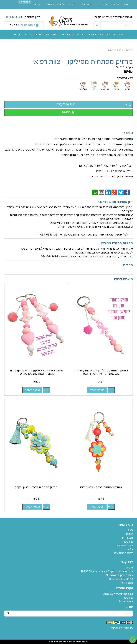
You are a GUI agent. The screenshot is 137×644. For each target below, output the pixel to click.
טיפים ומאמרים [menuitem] (124, 545)
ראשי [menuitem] (127, 4)
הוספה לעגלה (66, 104)
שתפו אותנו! (126, 601)
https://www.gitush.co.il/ (118, 594)
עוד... (129, 607)
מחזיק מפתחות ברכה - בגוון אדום (101, 487)
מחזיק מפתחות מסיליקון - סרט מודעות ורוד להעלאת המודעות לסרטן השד (101, 372)
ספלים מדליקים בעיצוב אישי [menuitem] (106, 34)
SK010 (120, 67)
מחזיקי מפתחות (116, 50)
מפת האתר (125, 525)
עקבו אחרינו (124, 588)
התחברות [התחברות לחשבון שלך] (24, 2)
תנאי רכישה (126, 583)
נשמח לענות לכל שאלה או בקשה (113, 17)
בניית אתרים (54, 642)
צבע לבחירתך (125, 78)
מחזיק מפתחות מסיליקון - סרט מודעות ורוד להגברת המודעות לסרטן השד (36, 372)
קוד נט (63, 642)
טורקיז (116, 89)
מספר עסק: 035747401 (119, 575)
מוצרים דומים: (123, 279)
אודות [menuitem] (116, 4)
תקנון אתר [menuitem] (87, 4)
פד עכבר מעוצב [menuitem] (73, 34)
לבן (94, 89)
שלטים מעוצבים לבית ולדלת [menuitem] (41, 34)
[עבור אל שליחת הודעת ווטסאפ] (133, 640)
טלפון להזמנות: (24, 17)
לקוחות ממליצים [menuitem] (55, 4)
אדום (127, 89)
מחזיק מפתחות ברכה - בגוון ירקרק (36, 487)
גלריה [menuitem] (72, 4)
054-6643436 (15, 17)
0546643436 (117, 579)
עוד (17, 34)
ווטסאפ (68, 112)
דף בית (129, 50)
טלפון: (129, 579)
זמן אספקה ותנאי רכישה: (115, 202)
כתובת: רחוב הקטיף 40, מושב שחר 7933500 (107, 571)
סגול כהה (83, 89)
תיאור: (128, 133)
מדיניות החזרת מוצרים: (117, 243)
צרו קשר (127, 562)
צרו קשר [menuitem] (102, 4)
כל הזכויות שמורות (122, 628)
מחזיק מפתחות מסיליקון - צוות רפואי (83, 62)
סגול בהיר (105, 89)
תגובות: (127, 265)
